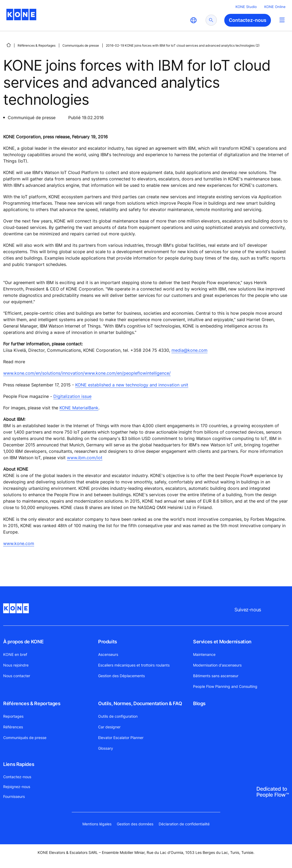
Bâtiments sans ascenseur (216, 676)
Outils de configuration (118, 716)
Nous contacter (17, 676)
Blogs (199, 703)
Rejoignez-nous (17, 787)
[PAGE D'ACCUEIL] (9, 45)
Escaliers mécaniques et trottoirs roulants (134, 665)
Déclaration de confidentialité (184, 824)
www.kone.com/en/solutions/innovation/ (44, 373)
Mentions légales (97, 824)
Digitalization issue (72, 396)
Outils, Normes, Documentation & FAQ (140, 703)
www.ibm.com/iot (85, 458)
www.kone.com (19, 543)
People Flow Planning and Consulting (225, 686)
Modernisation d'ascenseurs (217, 665)
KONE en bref (15, 654)
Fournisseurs (14, 796)
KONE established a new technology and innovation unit (132, 385)
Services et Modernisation (222, 642)
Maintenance (204, 654)
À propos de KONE (23, 642)
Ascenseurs (108, 654)
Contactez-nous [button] (248, 20)
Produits (108, 642)
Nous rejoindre (16, 665)
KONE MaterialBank (79, 408)
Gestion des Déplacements (121, 676)
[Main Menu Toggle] (282, 20)
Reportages (13, 716)
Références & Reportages (37, 45)
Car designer (109, 727)
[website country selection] (193, 20)
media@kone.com (189, 350)
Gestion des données (135, 824)
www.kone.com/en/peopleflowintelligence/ (128, 373)
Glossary (106, 748)
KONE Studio (246, 7)
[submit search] (211, 20)
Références (13, 727)
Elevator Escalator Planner (121, 738)
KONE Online (275, 7)
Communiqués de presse (81, 45)
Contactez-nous (17, 777)
